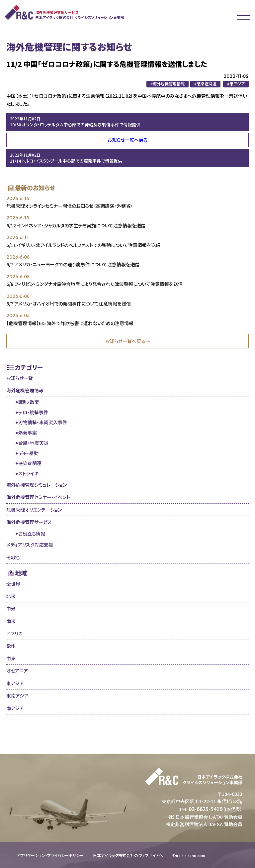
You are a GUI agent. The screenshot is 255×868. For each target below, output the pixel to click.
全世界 (13, 584)
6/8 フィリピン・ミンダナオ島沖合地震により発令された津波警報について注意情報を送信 (94, 284)
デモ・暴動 (28, 453)
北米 (11, 596)
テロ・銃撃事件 (33, 412)
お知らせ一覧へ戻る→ (128, 341)
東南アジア (17, 695)
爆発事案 (28, 433)
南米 (11, 621)
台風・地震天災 (33, 443)
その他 (13, 557)
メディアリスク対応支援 (30, 545)
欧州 (11, 646)
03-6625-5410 (206, 809)
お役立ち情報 (32, 534)
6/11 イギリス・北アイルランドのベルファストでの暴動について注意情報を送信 (83, 245)
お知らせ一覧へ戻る (128, 140)
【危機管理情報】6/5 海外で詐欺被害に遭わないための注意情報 (70, 323)
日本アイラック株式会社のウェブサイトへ (128, 855)
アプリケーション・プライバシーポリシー (50, 855)
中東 (11, 658)
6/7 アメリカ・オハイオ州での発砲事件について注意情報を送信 (69, 304)
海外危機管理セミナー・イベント (38, 497)
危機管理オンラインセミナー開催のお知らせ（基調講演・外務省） (70, 206)
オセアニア (17, 671)
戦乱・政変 (29, 402)
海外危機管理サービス (29, 522)
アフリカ (14, 633)
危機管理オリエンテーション (34, 510)
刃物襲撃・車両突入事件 (43, 422)
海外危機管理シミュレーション (37, 485)
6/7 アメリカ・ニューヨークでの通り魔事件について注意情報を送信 (73, 264)
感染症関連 (30, 463)
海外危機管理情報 (25, 390)
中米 (11, 608)
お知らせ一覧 (20, 378)
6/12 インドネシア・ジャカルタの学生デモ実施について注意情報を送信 (76, 225)
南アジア (15, 708)
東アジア (15, 683)
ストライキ (28, 473)
